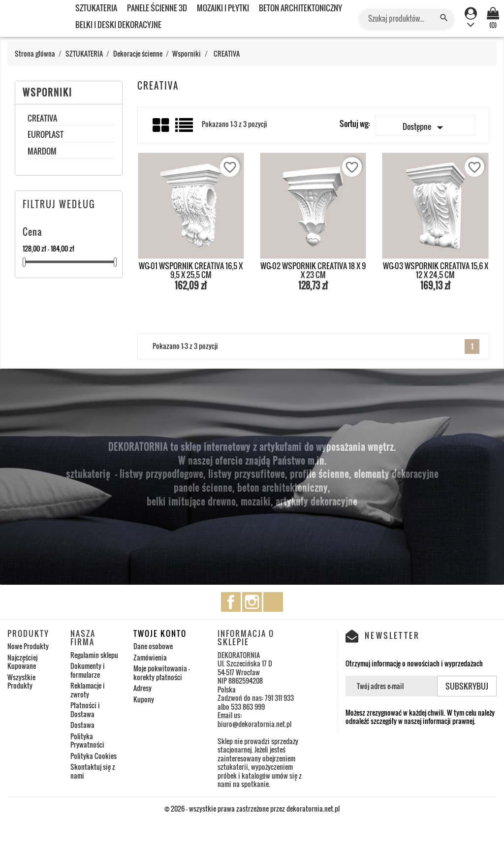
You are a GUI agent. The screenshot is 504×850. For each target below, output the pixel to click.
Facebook (231, 602)
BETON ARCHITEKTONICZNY (300, 8)
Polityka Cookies (94, 756)
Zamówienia (150, 657)
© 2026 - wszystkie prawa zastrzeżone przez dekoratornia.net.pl (252, 808)
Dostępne (425, 127)
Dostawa (82, 725)
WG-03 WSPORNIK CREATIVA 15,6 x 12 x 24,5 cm (436, 270)
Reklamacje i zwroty (88, 690)
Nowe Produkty (28, 646)
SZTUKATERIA (96, 8)
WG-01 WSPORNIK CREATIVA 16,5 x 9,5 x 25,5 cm (191, 270)
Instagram (252, 602)
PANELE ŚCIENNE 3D (157, 8)
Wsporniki (47, 93)
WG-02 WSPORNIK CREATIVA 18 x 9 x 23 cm (313, 270)
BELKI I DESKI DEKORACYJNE (118, 25)
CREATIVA (42, 119)
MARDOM (42, 152)
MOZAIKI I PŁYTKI (223, 8)
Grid (161, 126)
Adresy (142, 688)
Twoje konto (160, 633)
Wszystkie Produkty (21, 681)
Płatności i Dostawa (85, 709)
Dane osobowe (153, 646)
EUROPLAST (46, 135)
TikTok (273, 602)
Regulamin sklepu (94, 655)
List (185, 129)
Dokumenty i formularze (88, 670)
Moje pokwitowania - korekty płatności (162, 673)
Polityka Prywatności (87, 740)
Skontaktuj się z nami (93, 771)
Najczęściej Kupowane (22, 662)
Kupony (144, 699)
